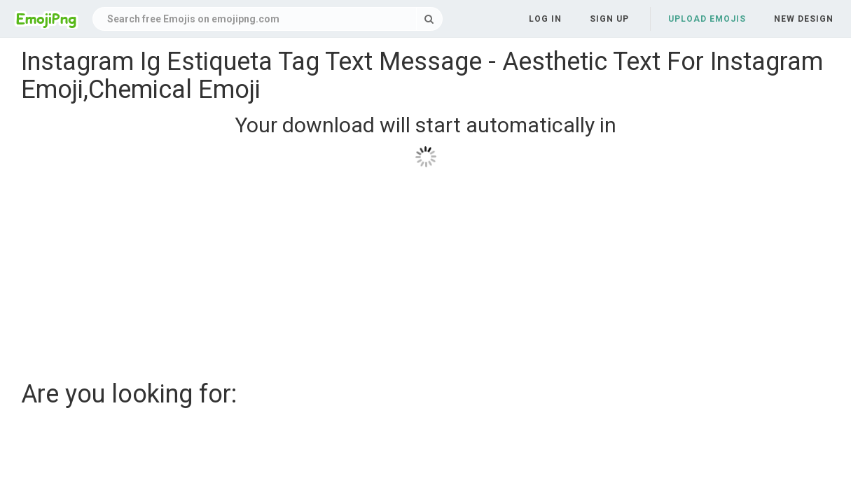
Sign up (609, 19)
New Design (804, 19)
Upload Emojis (707, 19)
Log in (545, 19)
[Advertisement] (425, 269)
